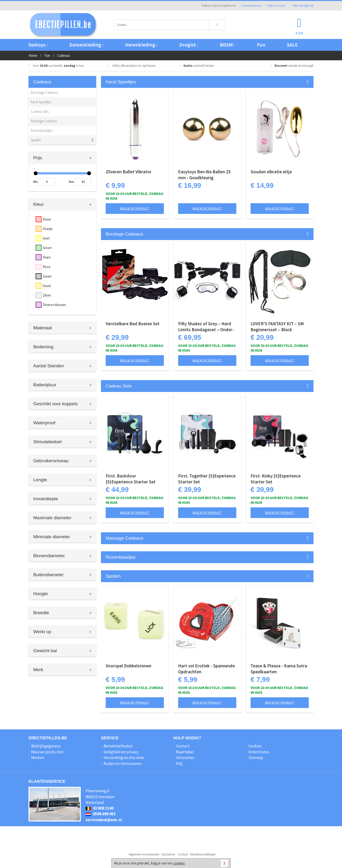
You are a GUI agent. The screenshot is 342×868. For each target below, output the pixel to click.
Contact (183, 746)
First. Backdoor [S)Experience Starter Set (131, 479)
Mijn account (275, 6)
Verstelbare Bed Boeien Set (133, 324)
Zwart (47, 276)
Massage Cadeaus (44, 121)
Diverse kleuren (54, 305)
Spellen (36, 140)
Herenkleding (141, 45)
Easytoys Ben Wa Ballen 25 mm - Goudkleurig (204, 175)
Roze (47, 267)
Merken (38, 758)
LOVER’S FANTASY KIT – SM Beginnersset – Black (277, 327)
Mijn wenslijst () (302, 6)
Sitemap (256, 758)
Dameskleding (86, 45)
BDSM (227, 45)
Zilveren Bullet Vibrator (129, 172)
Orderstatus (259, 752)
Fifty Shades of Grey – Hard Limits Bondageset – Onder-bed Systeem (206, 327)
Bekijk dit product (135, 208)
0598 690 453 (101, 814)
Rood (47, 219)
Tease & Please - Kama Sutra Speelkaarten (279, 669)
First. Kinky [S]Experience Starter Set (276, 479)
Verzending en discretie (124, 758)
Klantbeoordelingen (203, 854)
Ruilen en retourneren (123, 764)
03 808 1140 (100, 808)
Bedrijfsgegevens (46, 746)
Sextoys (38, 45)
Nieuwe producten (47, 752)
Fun (261, 45)
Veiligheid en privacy (121, 752)
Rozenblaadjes (42, 130)
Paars (47, 257)
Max (71, 182)
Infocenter (185, 758)
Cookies (255, 746)
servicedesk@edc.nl (104, 820)
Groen (47, 248)
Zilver (47, 295)
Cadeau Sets (40, 111)
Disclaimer (168, 854)
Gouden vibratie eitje (271, 172)
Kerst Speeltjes (41, 102)
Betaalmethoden (118, 746)
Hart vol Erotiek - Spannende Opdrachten (207, 669)
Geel (46, 238)
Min (36, 182)
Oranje (48, 229)
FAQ (179, 764)
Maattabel (185, 752)
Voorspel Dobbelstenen (128, 666)
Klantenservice (251, 6)
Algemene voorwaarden (144, 854)
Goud (47, 286)
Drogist (189, 45)
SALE (292, 45)
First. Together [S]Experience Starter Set (207, 479)
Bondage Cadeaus (44, 92)
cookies (179, 863)
